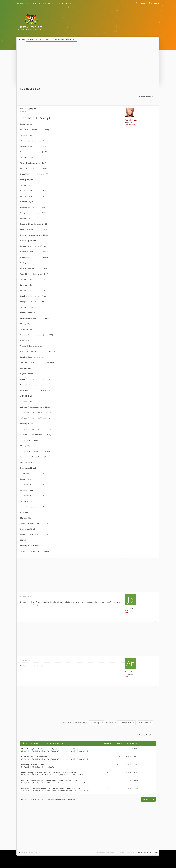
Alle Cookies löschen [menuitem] (129, 853)
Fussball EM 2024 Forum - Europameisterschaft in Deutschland (52, 39)
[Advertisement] (88, 63)
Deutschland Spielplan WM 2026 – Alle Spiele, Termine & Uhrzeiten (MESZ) (49, 773)
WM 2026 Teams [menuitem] (54, 3)
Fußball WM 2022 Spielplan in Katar (35, 757)
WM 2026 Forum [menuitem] (39, 3)
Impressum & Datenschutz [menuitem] (109, 853)
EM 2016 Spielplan (30, 89)
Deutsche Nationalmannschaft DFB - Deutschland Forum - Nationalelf (63, 775)
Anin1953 (129, 672)
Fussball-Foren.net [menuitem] (24, 3)
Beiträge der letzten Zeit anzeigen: (84, 723)
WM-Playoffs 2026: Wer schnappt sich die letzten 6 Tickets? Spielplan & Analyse (51, 789)
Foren (23, 39)
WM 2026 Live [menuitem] (67, 3)
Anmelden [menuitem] (155, 3)
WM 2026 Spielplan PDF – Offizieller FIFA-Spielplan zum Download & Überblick (51, 749)
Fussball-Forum (131, 120)
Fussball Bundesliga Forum (47, 767)
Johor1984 (129, 608)
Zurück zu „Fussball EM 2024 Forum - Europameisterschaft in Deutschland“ (50, 799)
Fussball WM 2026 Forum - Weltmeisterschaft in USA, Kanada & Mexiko (63, 751)
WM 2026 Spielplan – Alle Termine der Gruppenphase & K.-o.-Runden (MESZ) (50, 781)
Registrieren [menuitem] (142, 3)
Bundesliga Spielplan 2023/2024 (33, 765)
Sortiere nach (121, 723)
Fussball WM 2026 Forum (30, 853)
